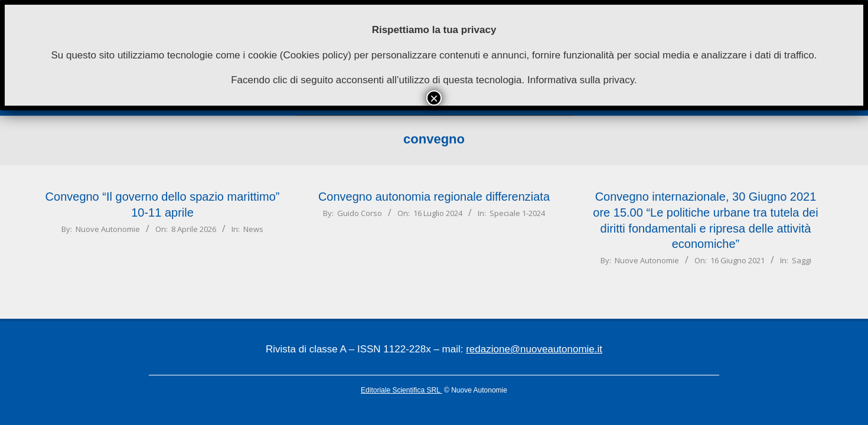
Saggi (802, 260)
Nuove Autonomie (108, 229)
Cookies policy (316, 55)
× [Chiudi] (434, 98)
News (253, 229)
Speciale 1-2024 (517, 213)
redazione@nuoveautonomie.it (534, 349)
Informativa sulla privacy (581, 80)
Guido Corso (360, 213)
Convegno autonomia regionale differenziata (434, 197)
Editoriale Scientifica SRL (402, 390)
